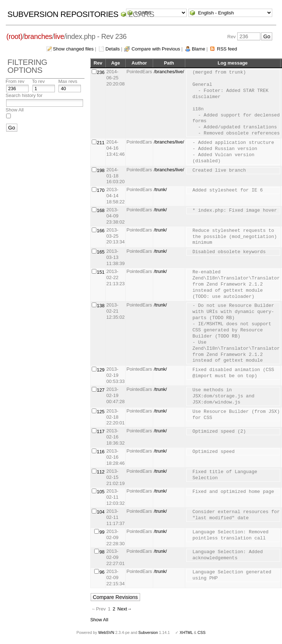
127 (101, 390)
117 (101, 431)
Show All (15, 110)
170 (101, 190)
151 (101, 272)
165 (101, 252)
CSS (201, 632)
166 (101, 231)
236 (101, 72)
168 (101, 210)
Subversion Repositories (63, 14)
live (59, 36)
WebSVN (106, 632)
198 (101, 170)
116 (101, 452)
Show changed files (73, 49)
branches (38, 36)
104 (101, 512)
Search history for (24, 95)
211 (101, 143)
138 (101, 306)
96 (102, 572)
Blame (198, 49)
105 (101, 492)
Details (113, 49)
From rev (15, 81)
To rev (38, 81)
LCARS (142, 14)
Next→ (125, 609)
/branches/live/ (169, 72)
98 (102, 552)
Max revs (68, 81)
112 (101, 472)
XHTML (186, 632)
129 (101, 370)
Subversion (148, 632)
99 (102, 532)
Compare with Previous (156, 49)
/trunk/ (160, 189)
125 (101, 412)
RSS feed (227, 49)
